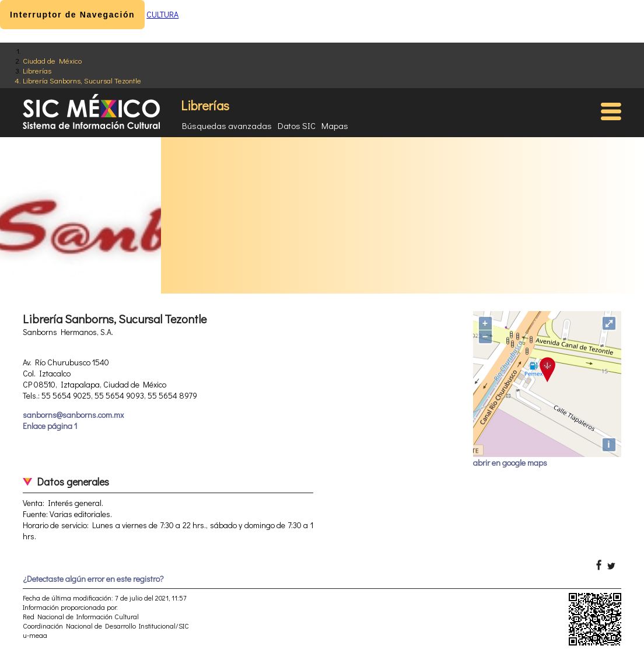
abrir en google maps (510, 463)
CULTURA (162, 14)
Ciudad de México (52, 60)
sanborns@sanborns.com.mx (73, 415)
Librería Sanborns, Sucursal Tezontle (82, 80)
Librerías (37, 70)
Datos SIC (297, 125)
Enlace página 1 (50, 426)
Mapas (335, 125)
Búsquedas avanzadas (227, 125)
